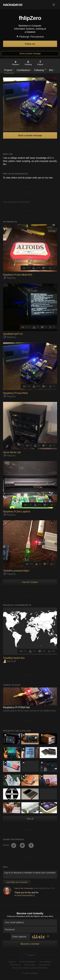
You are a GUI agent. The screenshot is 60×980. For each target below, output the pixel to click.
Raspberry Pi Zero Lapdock (17, 512)
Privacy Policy (30, 965)
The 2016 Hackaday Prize (24, 735)
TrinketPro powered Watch (16, 571)
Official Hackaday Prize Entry (5, 735)
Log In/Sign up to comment (17, 882)
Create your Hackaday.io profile (18, 916)
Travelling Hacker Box (14, 658)
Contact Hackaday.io (28, 962)
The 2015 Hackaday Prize (42, 735)
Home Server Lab (12, 452)
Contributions (24, 70)
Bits (52, 70)
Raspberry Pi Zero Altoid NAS (18, 275)
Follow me (30, 44)
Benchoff (9, 661)
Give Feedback (45, 962)
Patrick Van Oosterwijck (24, 888)
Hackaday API (44, 965)
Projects (9, 70)
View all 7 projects (30, 582)
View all (30, 819)
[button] (54, 5)
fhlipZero (9, 278)
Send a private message (30, 53)
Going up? (30, 955)
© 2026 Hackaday (30, 973)
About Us (12, 962)
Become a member (30, 944)
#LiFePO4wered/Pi (23, 895)
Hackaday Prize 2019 (5, 777)
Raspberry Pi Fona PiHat (15, 393)
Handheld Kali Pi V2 (13, 334)
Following (40, 70)
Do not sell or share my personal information (30, 968)
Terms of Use (15, 965)
